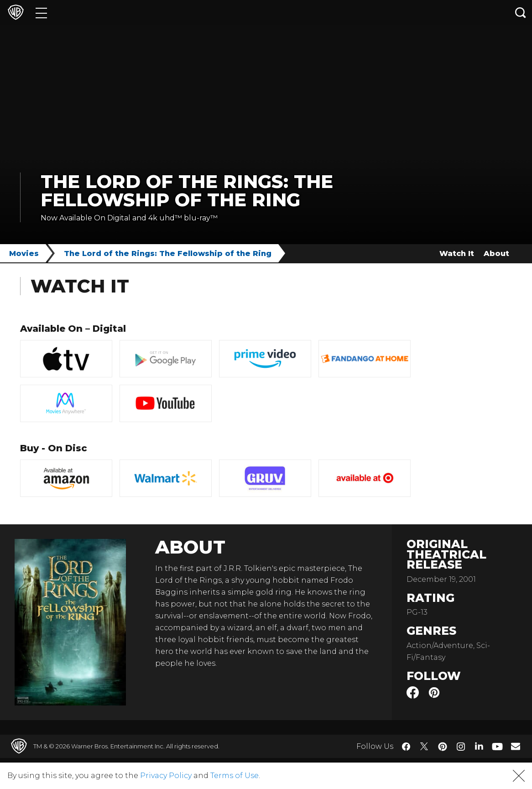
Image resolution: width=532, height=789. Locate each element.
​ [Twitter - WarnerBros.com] (424, 747)
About (496, 253)
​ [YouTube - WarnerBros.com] (497, 746)
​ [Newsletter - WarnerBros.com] (516, 746)
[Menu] (41, 13)
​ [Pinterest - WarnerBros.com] (443, 747)
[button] (519, 776)
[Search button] (521, 13)
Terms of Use (235, 776)
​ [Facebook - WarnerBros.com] (406, 747)
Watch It (457, 253)
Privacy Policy (166, 776)
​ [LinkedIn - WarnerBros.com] (479, 746)
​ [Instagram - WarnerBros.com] (461, 747)
